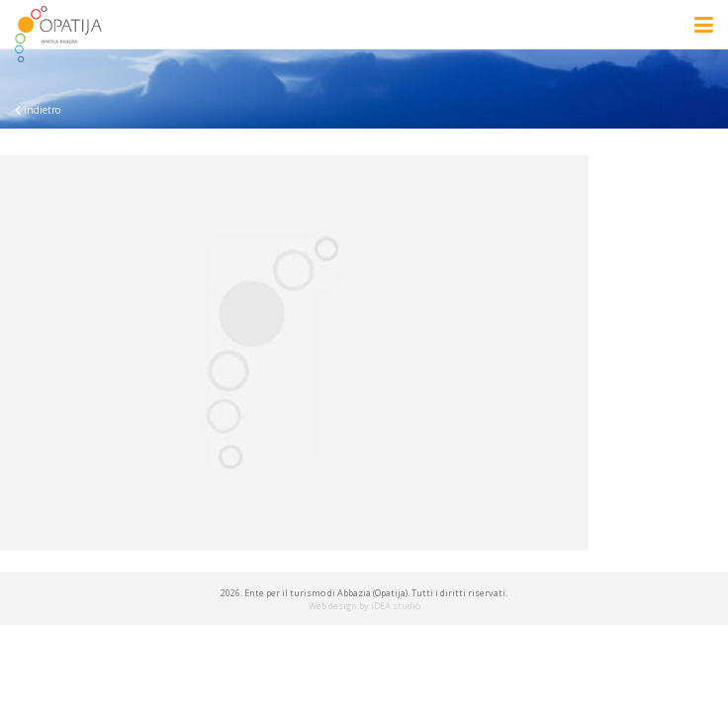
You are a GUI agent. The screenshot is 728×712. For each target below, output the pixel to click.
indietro (38, 110)
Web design (333, 606)
